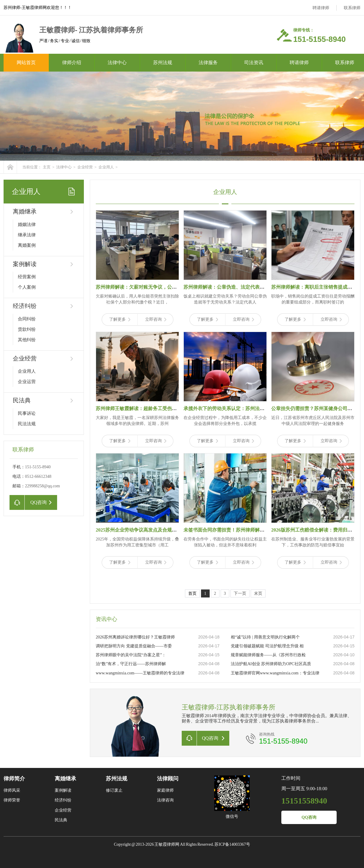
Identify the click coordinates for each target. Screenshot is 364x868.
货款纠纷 (27, 329)
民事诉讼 (27, 413)
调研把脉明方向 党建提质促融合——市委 (134, 646)
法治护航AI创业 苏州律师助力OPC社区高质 (271, 664)
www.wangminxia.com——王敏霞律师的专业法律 (140, 673)
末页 (258, 593)
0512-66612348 (38, 476)
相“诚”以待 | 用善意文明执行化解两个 (265, 637)
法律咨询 (165, 800)
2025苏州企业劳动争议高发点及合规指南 (139, 530)
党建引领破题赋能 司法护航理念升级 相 (267, 646)
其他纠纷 (27, 340)
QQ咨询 (309, 817)
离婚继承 (25, 211)
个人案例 (27, 287)
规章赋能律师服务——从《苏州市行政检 (268, 655)
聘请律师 (321, 8)
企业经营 (85, 167)
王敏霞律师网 (167, 844)
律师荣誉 (12, 800)
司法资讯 (254, 63)
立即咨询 (156, 319)
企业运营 (27, 382)
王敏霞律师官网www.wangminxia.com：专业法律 (275, 673)
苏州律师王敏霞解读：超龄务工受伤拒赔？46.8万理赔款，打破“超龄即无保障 (177, 408)
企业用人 (106, 167)
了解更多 (120, 319)
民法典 (22, 400)
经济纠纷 (25, 306)
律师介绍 (72, 63)
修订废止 (114, 790)
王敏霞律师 (57, 30)
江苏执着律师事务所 (111, 30)
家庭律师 (165, 790)
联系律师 (352, 8)
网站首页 (26, 63)
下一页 (240, 593)
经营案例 (27, 277)
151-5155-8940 (38, 467)
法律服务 (208, 63)
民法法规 (27, 424)
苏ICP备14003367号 (232, 844)
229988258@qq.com (43, 486)
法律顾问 (168, 779)
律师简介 (14, 779)
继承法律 (27, 235)
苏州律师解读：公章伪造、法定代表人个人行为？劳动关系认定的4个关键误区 (266, 287)
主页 (47, 167)
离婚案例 (27, 245)
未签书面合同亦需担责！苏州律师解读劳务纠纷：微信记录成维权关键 (257, 530)
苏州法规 (163, 63)
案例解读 (25, 264)
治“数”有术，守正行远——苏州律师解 (131, 664)
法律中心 (117, 63)
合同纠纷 (27, 319)
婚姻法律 (27, 224)
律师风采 (12, 790)
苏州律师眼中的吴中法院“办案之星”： (131, 655)
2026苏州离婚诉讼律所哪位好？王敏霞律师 (135, 637)
